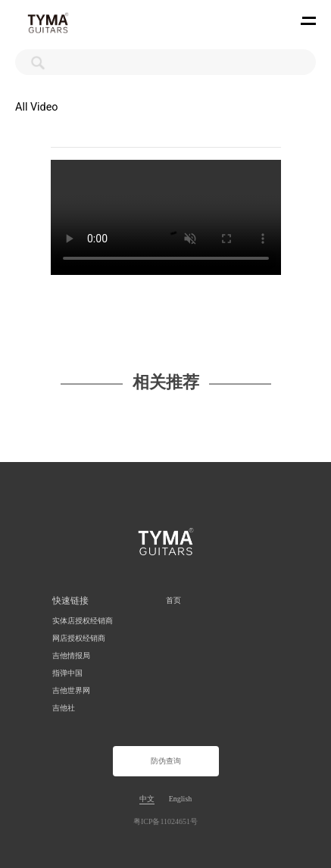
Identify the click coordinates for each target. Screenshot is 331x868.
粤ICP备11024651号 (165, 821)
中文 (147, 799)
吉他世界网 (71, 690)
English (181, 799)
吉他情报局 (71, 656)
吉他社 (64, 708)
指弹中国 (67, 673)
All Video (37, 107)
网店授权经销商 (79, 638)
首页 (173, 600)
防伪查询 (166, 761)
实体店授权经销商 (83, 621)
